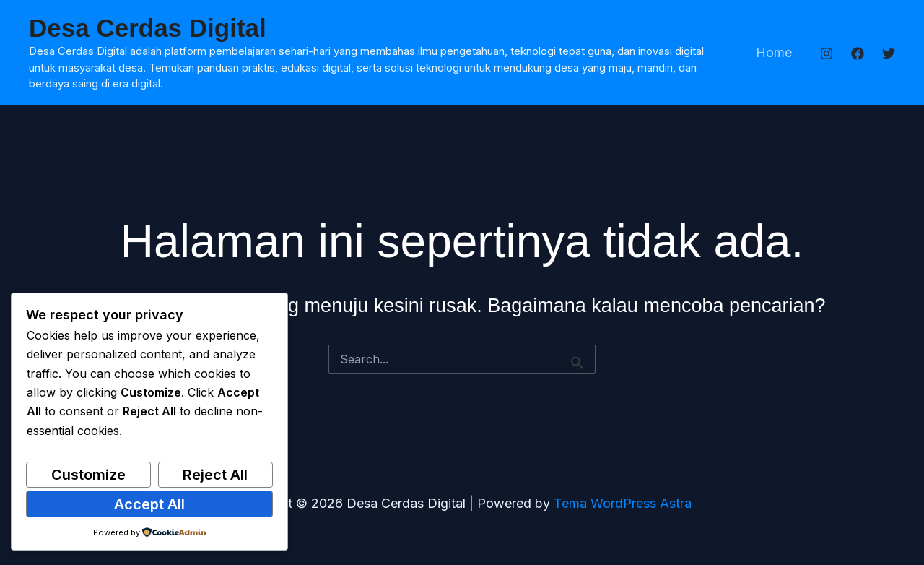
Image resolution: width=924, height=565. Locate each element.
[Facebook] (858, 53)
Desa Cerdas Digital (148, 28)
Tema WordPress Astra (623, 503)
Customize (88, 475)
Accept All (149, 504)
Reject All (215, 475)
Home (775, 52)
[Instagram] (827, 53)
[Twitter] (889, 53)
